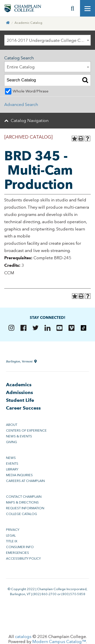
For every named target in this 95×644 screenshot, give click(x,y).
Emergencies (17, 553)
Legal (11, 535)
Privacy (13, 530)
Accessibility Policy (23, 558)
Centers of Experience (26, 430)
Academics (19, 385)
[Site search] (72, 8)
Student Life (20, 400)
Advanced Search (21, 104)
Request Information (25, 508)
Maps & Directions (22, 502)
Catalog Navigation (30, 120)
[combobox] (47, 40)
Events (12, 464)
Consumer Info (20, 547)
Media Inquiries (19, 475)
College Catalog (21, 514)
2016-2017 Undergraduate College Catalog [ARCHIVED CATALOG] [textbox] (49, 40)
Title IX (12, 541)
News (11, 458)
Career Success (23, 408)
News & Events (19, 436)
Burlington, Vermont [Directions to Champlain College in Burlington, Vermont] (21, 361)
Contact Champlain (24, 497)
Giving (11, 442)
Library (12, 469)
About (12, 425)
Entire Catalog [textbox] (21, 67)
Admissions (19, 392)
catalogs (23, 636)
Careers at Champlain (25, 481)
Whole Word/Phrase (31, 91)
